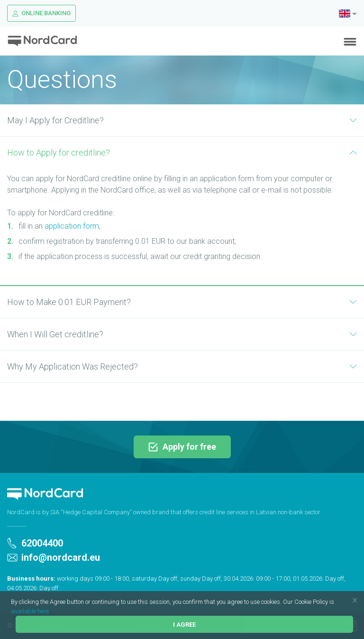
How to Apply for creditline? (182, 153)
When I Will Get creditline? (182, 334)
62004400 (35, 543)
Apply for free (182, 447)
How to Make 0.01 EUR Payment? (182, 302)
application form (72, 226)
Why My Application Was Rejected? (182, 366)
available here (30, 611)
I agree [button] (184, 625)
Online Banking (41, 13)
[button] (337, 603)
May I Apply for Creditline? (182, 120)
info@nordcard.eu (54, 557)
